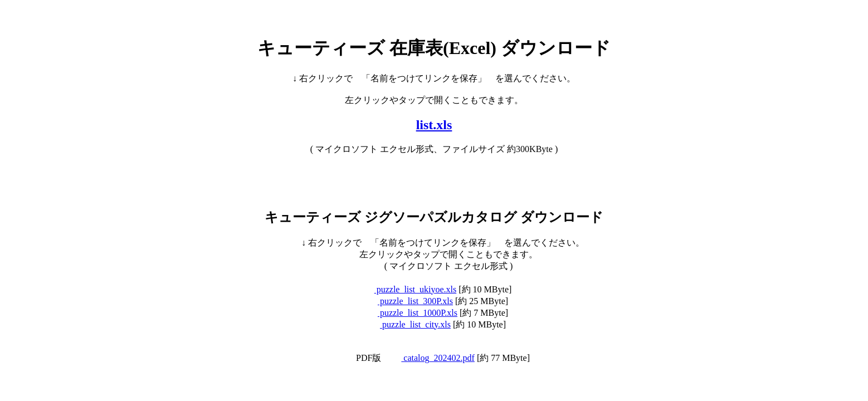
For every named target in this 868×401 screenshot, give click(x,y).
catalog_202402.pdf (438, 358)
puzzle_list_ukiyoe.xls (416, 289)
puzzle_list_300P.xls (415, 301)
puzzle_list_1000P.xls (418, 313)
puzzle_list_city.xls (415, 324)
